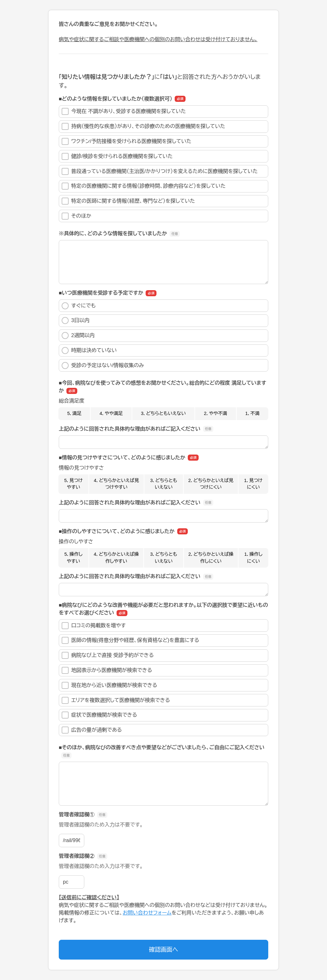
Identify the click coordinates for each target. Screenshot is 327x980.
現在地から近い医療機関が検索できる (109, 685)
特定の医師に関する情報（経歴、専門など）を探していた (128, 201)
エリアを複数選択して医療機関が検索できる (116, 700)
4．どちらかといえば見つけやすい (116, 484)
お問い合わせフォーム (147, 913)
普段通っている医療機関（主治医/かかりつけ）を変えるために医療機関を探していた (160, 171)
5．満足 (74, 413)
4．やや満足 (111, 413)
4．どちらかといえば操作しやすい (116, 558)
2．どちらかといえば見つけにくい (211, 484)
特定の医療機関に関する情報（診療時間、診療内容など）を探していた (144, 186)
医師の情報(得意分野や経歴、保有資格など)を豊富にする (130, 640)
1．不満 (252, 413)
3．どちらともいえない (163, 413)
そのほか (76, 216)
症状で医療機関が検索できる (99, 715)
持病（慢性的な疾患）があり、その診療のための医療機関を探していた (143, 126)
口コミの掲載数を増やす (94, 626)
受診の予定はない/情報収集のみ (103, 366)
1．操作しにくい (253, 558)
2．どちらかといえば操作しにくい (211, 558)
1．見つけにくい (253, 484)
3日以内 (76, 320)
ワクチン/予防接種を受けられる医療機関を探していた (126, 141)
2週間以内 (78, 335)
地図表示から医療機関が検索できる (107, 670)
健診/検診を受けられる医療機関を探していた (117, 156)
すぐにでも (79, 306)
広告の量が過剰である (92, 730)
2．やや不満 (216, 413)
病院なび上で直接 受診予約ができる (108, 655)
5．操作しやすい (74, 558)
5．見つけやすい (73, 484)
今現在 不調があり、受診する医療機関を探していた (124, 111)
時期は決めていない (89, 351)
